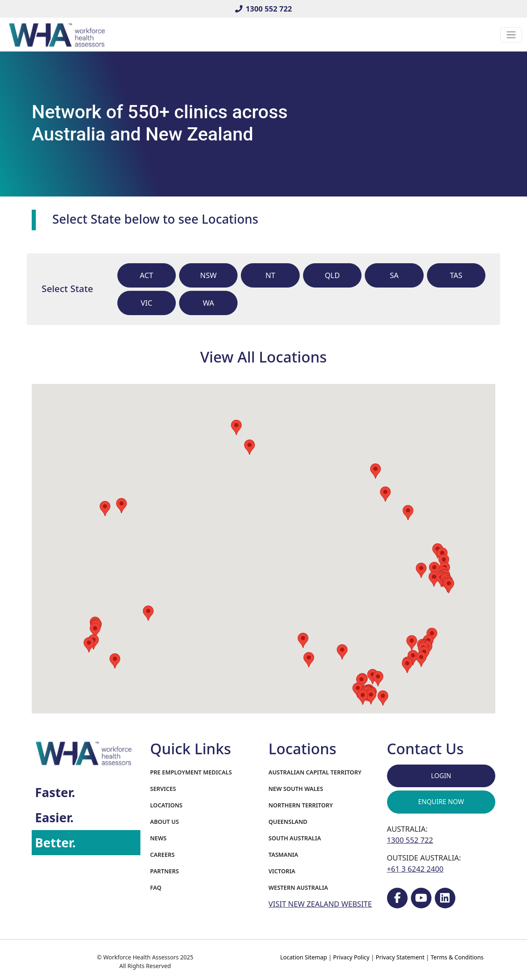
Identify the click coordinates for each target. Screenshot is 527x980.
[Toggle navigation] (511, 35)
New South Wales (296, 789)
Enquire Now (441, 802)
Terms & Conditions (457, 957)
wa (208, 303)
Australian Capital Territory (315, 772)
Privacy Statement (400, 957)
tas (456, 275)
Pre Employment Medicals (191, 772)
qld (332, 275)
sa (394, 275)
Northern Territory (301, 805)
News (159, 838)
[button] (309, 660)
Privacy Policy (351, 957)
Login (441, 776)
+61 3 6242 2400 (415, 869)
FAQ (156, 888)
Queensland (288, 822)
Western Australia (298, 888)
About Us (165, 822)
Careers (163, 855)
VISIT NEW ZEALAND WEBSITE (320, 904)
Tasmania (283, 855)
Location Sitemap (303, 957)
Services (163, 789)
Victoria (282, 871)
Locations (167, 805)
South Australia (295, 838)
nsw (208, 275)
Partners (165, 871)
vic (147, 303)
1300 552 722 (263, 9)
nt (270, 275)
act (147, 275)
